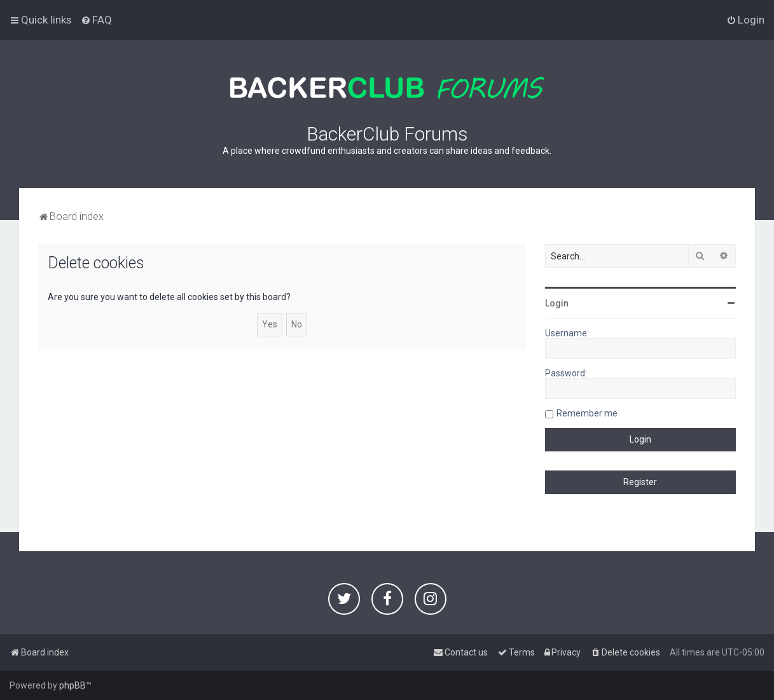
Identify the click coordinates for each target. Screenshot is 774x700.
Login (557, 303)
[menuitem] (96, 20)
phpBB (73, 685)
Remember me (587, 413)
